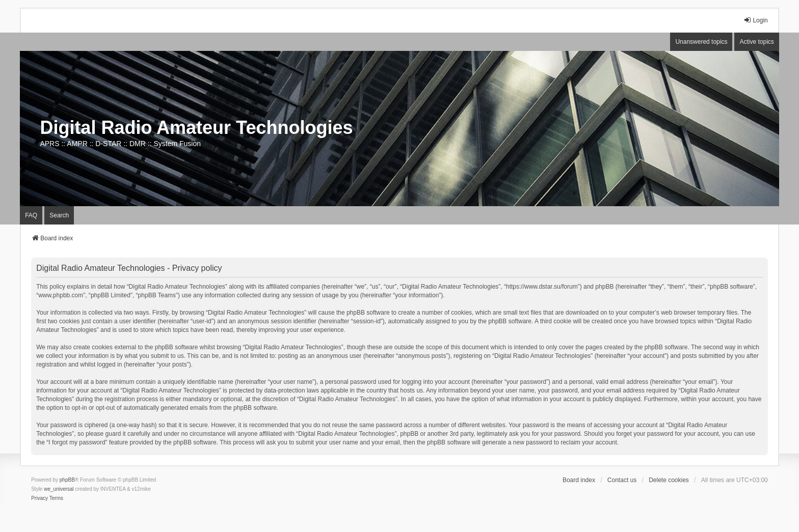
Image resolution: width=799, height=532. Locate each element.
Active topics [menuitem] (756, 42)
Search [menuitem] (59, 215)
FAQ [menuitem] (31, 215)
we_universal (59, 489)
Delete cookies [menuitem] (669, 480)
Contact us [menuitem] (622, 480)
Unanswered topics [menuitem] (701, 42)
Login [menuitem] (755, 20)
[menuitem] (39, 498)
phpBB (67, 480)
